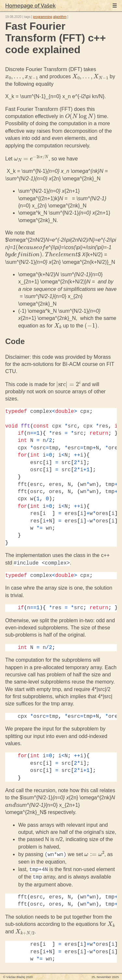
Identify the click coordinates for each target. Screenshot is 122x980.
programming (42, 17)
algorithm (60, 17)
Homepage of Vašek (30, 6)
